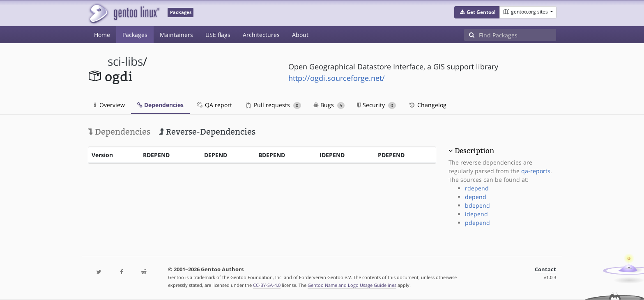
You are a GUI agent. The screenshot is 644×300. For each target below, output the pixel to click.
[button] (477, 12)
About (300, 35)
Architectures (261, 35)
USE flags (218, 35)
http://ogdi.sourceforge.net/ (337, 78)
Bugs (329, 105)
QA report (214, 105)
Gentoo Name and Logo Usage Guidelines (352, 285)
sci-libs (125, 61)
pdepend (477, 223)
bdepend (477, 205)
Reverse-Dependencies (207, 132)
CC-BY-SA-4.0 (267, 285)
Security (376, 105)
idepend (476, 214)
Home (102, 35)
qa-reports (536, 171)
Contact (545, 269)
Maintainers (176, 35)
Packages (135, 35)
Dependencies (160, 105)
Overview (109, 105)
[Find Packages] (517, 35)
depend (476, 197)
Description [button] (474, 151)
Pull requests (274, 105)
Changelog (427, 105)
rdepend (477, 188)
